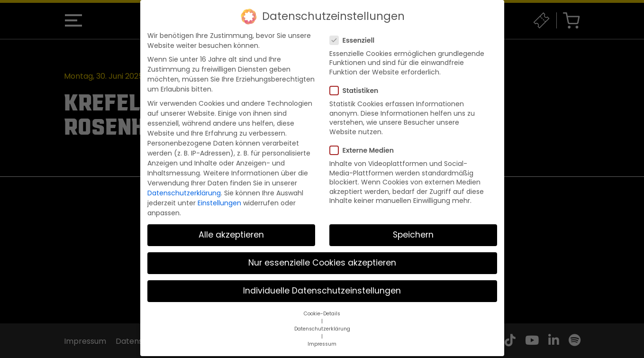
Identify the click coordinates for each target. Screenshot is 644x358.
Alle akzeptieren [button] (231, 228)
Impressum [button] (322, 337)
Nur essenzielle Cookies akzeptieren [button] (322, 256)
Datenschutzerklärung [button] (322, 322)
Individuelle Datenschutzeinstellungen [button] (322, 284)
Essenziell (355, 33)
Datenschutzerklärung (184, 186)
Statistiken (357, 83)
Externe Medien (365, 143)
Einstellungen (219, 196)
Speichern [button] (413, 228)
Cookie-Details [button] (322, 307)
